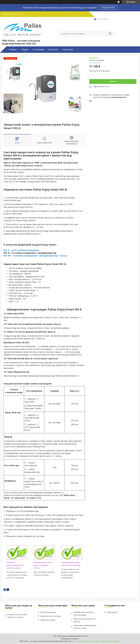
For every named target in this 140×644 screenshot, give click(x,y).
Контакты (53, 50)
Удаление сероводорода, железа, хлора (85, 627)
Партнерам (68, 50)
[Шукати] (110, 34)
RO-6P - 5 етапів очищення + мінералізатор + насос (35, 256)
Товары (25, 50)
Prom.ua (84, 636)
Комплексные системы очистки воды (84, 614)
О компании (38, 50)
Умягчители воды (48, 612)
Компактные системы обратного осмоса (17, 616)
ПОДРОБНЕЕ (108, 8)
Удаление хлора (48, 620)
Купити (113, 81)
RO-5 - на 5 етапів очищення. (22, 250)
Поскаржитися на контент (85, 641)
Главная (13, 50)
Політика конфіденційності (109, 641)
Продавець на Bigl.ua (70, 639)
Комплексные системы (51, 616)
